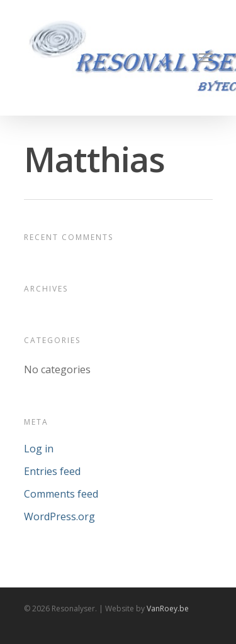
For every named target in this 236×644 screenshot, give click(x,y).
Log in (39, 449)
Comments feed (61, 494)
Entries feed (52, 471)
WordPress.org (59, 516)
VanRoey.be (168, 609)
